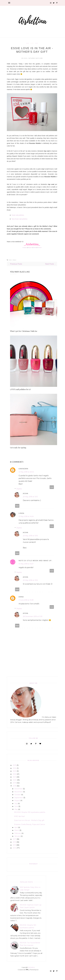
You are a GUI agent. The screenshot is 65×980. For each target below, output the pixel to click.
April (16, 827)
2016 (14, 842)
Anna (21, 597)
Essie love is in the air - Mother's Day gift (29, 820)
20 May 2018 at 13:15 (30, 497)
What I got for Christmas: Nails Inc (24, 331)
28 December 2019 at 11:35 (33, 616)
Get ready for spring (18, 448)
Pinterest (39, 248)
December (18, 789)
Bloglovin (30, 248)
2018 (15, 786)
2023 (15, 771)
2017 (14, 839)
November (18, 792)
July (16, 803)
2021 (14, 777)
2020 (15, 780)
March (17, 830)
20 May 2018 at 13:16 (30, 536)
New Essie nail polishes (20, 219)
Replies (19, 489)
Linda (21, 513)
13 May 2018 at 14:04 (26, 516)
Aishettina (31, 967)
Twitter (35, 248)
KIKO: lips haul (19, 816)
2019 (14, 783)
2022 (15, 774)
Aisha (26, 58)
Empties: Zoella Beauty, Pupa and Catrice (30, 824)
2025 (14, 765)
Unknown (23, 469)
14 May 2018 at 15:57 (26, 564)
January (17, 836)
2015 (14, 845)
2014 (14, 848)
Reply (52, 487)
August (17, 800)
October (18, 795)
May (16, 809)
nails (32, 43)
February (18, 833)
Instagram (25, 248)
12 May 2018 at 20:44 (26, 472)
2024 (15, 768)
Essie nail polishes (18, 215)
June (16, 806)
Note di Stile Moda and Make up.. (36, 561)
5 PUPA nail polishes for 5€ (20, 389)
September (19, 798)
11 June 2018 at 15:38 (26, 600)
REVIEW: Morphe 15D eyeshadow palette (30, 812)
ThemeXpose (34, 970)
